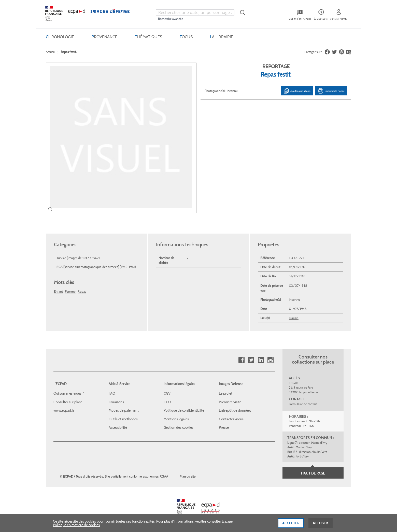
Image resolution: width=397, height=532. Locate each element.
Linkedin (261, 360)
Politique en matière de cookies (76, 528)
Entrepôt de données (235, 410)
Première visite (230, 402)
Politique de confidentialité (184, 410)
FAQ (112, 393)
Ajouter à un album (297, 91)
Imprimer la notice (331, 91)
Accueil (50, 52)
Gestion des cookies (179, 427)
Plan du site (188, 477)
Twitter (251, 360)
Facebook (241, 360)
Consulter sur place (68, 402)
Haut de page (313, 473)
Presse (224, 427)
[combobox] (195, 12)
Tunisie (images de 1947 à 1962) (78, 258)
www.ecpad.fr (64, 410)
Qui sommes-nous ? (69, 393)
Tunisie (294, 318)
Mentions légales (176, 419)
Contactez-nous (231, 419)
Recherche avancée (171, 19)
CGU (167, 402)
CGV (167, 393)
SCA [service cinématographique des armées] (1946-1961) (96, 267)
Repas (82, 291)
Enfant (58, 291)
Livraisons (116, 402)
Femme (70, 291)
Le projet (226, 393)
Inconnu (232, 91)
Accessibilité (118, 427)
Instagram (270, 360)
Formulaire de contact (303, 404)
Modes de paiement (124, 410)
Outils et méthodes (123, 419)
